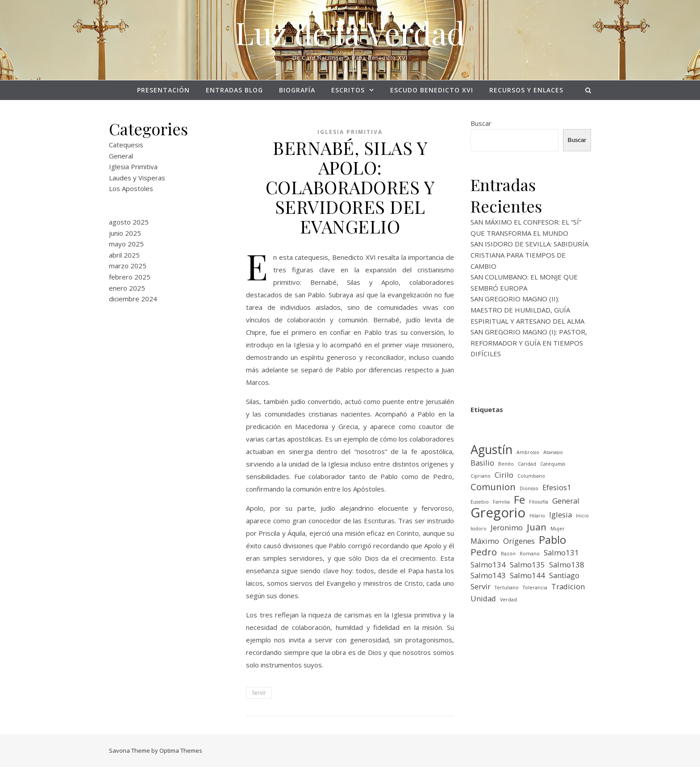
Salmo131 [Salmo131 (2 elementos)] (561, 552)
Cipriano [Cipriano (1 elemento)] (481, 476)
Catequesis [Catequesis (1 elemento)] (553, 464)
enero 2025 (127, 288)
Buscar (481, 123)
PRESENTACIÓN (163, 90)
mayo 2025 (126, 244)
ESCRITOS (348, 90)
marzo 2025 (128, 266)
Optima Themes (181, 750)
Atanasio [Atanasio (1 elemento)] (553, 452)
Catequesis (126, 145)
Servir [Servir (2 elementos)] (481, 586)
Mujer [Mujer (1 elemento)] (558, 529)
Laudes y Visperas (137, 178)
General (121, 156)
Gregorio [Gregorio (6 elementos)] (498, 513)
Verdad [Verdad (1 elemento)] (508, 600)
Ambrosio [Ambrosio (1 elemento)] (528, 452)
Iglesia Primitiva (133, 167)
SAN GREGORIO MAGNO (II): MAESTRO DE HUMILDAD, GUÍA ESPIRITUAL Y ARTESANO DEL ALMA (527, 310)
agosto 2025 (129, 222)
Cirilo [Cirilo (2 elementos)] (504, 475)
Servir (259, 693)
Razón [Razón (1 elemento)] (508, 554)
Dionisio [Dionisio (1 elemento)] (529, 488)
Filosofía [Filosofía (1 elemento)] (539, 502)
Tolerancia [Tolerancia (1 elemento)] (535, 588)
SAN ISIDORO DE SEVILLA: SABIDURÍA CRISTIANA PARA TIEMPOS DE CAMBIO (529, 255)
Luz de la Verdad (350, 32)
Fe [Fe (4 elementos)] (519, 500)
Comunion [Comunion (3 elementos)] (493, 487)
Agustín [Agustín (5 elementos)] (492, 450)
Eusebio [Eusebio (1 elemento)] (480, 502)
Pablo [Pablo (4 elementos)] (552, 540)
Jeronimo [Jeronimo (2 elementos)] (507, 527)
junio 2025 (125, 233)
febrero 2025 (130, 277)
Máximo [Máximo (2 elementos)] (485, 541)
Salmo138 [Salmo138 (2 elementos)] (567, 565)
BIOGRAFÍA (297, 90)
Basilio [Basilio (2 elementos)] (482, 463)
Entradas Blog (234, 90)
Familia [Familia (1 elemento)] (501, 502)
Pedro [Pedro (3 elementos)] (484, 552)
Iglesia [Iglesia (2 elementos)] (560, 515)
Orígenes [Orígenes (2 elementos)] (519, 541)
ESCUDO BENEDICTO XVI (432, 90)
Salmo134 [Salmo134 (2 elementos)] (488, 565)
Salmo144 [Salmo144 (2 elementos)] (527, 575)
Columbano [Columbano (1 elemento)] (531, 476)
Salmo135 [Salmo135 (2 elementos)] (527, 565)
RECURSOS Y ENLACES (526, 90)
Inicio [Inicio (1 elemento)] (582, 516)
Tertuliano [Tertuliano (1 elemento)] (507, 588)
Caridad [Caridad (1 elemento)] (527, 464)
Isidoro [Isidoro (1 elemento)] (479, 529)
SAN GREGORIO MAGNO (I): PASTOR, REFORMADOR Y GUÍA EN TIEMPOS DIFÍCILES (529, 343)
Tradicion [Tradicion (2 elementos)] (568, 586)
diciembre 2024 (133, 299)
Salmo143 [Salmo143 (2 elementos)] (488, 575)
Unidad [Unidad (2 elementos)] (483, 598)
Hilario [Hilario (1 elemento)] (537, 516)
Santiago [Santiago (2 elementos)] (564, 575)
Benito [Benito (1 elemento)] (506, 464)
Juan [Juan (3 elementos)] (537, 527)
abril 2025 (124, 255)
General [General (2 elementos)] (566, 501)
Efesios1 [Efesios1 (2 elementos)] (557, 487)
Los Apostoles (131, 188)
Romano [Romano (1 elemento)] (530, 554)
